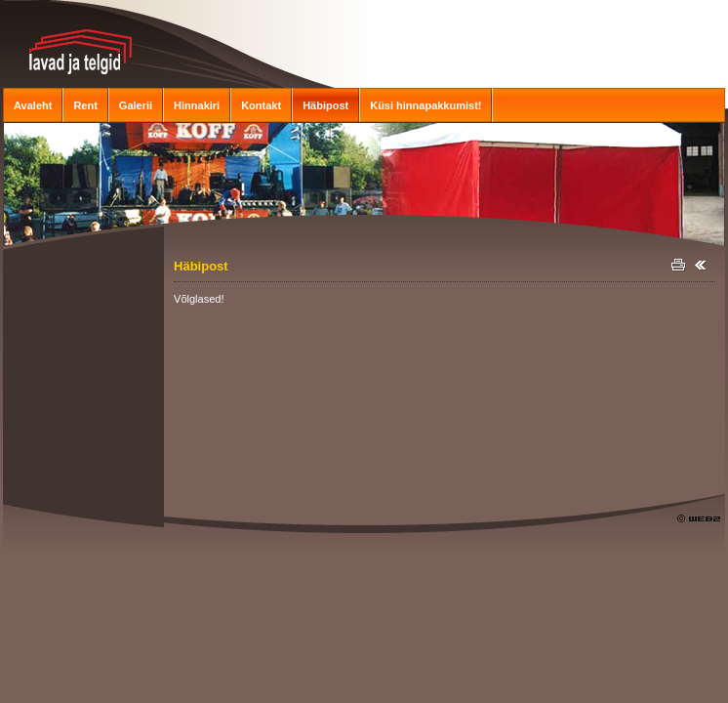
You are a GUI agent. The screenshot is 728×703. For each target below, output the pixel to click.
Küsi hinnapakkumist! (425, 105)
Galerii (136, 105)
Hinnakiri (197, 105)
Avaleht (33, 105)
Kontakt (261, 105)
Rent (85, 105)
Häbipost (325, 105)
